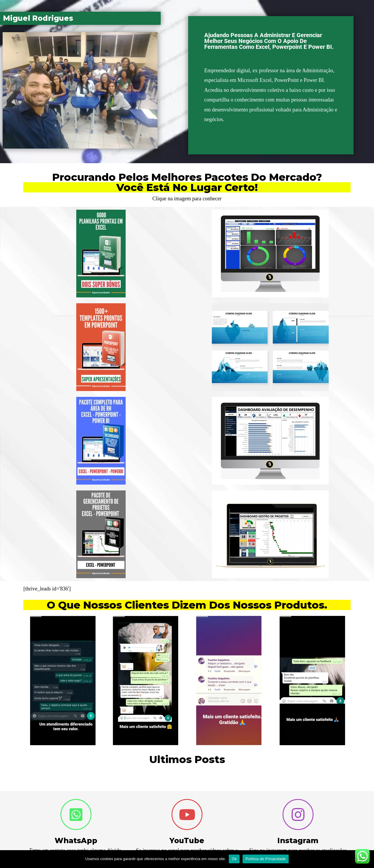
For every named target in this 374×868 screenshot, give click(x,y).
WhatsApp (76, 841)
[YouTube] (187, 814)
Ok (234, 859)
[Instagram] (298, 814)
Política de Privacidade (266, 859)
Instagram (298, 841)
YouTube (187, 841)
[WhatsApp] (76, 814)
